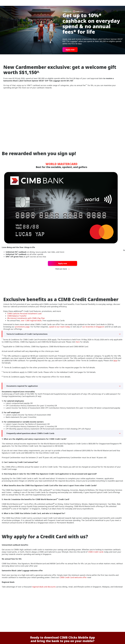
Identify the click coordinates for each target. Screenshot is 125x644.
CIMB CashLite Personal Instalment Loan (24, 314)
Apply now (70, 50)
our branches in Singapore (93, 327)
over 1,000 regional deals (31, 320)
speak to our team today (59, 327)
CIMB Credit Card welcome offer (73, 577)
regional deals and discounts (44, 587)
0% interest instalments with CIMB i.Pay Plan (26, 318)
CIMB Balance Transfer (17, 316)
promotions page (22, 327)
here (78, 342)
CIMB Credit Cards (96, 552)
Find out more (63, 269)
